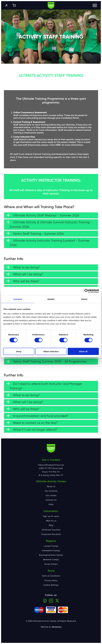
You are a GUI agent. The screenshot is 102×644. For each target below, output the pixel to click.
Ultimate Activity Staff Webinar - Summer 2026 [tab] (43, 215)
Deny (19, 351)
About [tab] (84, 299)
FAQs (51, 504)
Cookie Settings (51, 585)
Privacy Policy (51, 580)
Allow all (83, 351)
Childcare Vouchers (51, 530)
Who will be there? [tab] (23, 281)
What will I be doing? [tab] (25, 274)
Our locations (51, 491)
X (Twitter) (57, 601)
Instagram (51, 601)
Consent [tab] (18, 299)
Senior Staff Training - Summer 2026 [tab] (35, 234)
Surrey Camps (51, 564)
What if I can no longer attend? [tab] (32, 430)
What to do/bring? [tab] (23, 267)
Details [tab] (51, 299)
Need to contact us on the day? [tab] (32, 423)
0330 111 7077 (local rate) (51, 468)
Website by (51, 627)
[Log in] (6, 5)
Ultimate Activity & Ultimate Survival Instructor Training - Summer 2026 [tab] (49, 224)
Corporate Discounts (51, 534)
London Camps (51, 546)
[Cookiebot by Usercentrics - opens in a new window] (87, 291)
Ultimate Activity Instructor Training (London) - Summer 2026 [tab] (48, 243)
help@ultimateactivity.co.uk (51, 465)
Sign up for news (51, 516)
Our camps (51, 495)
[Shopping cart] (14, 5)
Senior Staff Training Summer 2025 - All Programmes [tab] (47, 361)
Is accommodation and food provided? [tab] (37, 416)
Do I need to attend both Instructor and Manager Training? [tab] (44, 386)
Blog (51, 525)
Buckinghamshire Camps (51, 555)
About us (51, 486)
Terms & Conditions (51, 576)
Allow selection (51, 351)
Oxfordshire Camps (51, 550)
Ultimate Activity (51, 5)
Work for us (51, 521)
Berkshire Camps (51, 559)
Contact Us (51, 500)
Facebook (45, 601)
